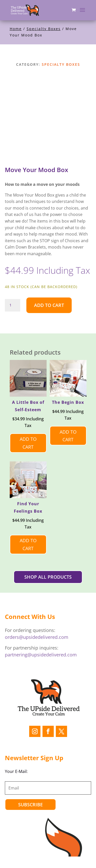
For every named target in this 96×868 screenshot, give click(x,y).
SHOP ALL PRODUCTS (48, 577)
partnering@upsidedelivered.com (41, 655)
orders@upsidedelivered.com (37, 637)
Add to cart (49, 305)
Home (16, 29)
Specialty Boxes (44, 29)
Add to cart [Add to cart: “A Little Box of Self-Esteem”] (28, 443)
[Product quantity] (13, 305)
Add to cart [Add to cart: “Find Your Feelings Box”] (28, 544)
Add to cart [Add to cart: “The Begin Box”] (68, 436)
